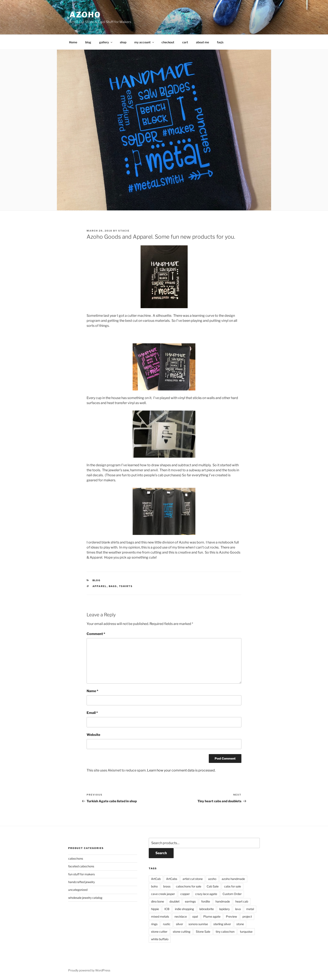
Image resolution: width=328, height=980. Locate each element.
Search (161, 853)
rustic (167, 924)
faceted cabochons (81, 866)
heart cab (242, 901)
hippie (155, 909)
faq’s (220, 42)
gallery (106, 42)
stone (240, 924)
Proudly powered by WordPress (89, 970)
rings (154, 924)
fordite (206, 901)
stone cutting (182, 932)
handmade (223, 901)
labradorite (207, 909)
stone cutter (159, 932)
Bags (113, 586)
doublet (174, 901)
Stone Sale (203, 932)
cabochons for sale (189, 886)
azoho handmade (233, 879)
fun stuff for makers (81, 874)
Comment (96, 634)
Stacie (124, 231)
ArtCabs (172, 879)
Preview (231, 916)
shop (123, 42)
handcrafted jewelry (81, 882)
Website (93, 735)
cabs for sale (233, 886)
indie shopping (184, 909)
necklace (181, 916)
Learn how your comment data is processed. (181, 770)
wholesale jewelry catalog (85, 898)
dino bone (158, 901)
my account (144, 42)
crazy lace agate (206, 894)
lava (238, 909)
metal (250, 909)
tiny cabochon (225, 932)
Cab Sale (213, 886)
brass (167, 886)
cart (185, 42)
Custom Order (232, 894)
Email (92, 713)
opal (195, 916)
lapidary (224, 909)
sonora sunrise (198, 924)
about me (202, 42)
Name (92, 691)
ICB (167, 909)
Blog (97, 580)
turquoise (246, 932)
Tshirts (126, 586)
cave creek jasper (163, 894)
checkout (168, 42)
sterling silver (222, 924)
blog (88, 42)
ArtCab (156, 879)
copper (185, 894)
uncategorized (78, 890)
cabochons (76, 858)
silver (179, 924)
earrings (190, 901)
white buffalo (160, 939)
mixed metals (160, 916)
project (247, 916)
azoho (85, 15)
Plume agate (212, 916)
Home (73, 42)
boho (154, 886)
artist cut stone (193, 879)
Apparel (100, 586)
